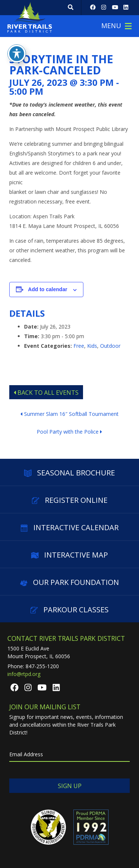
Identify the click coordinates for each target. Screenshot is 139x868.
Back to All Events (46, 393)
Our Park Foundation (69, 582)
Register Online (70, 500)
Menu (111, 26)
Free (79, 346)
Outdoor (110, 346)
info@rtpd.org (24, 674)
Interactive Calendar (69, 527)
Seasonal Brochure (69, 473)
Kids (92, 346)
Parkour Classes (69, 610)
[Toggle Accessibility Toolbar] (17, 51)
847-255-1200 (42, 666)
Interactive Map (69, 555)
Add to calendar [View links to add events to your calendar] (48, 289)
